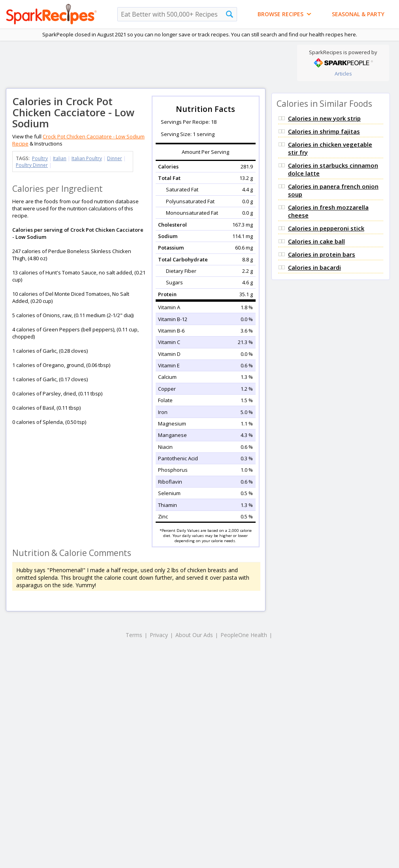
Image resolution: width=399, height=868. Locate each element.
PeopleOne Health (244, 635)
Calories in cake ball (316, 241)
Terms (134, 635)
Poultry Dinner (32, 165)
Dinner (115, 158)
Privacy (159, 635)
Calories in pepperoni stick (326, 228)
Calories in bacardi (314, 267)
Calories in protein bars (322, 254)
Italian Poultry (87, 158)
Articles (343, 74)
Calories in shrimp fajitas (324, 131)
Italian (60, 158)
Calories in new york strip (324, 118)
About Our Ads (194, 635)
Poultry (40, 158)
